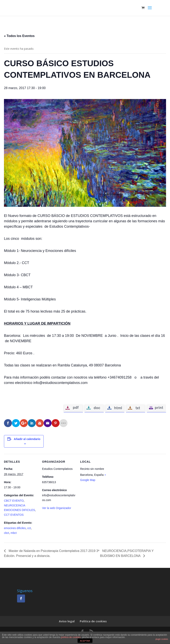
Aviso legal (67, 621)
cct (29, 528)
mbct (13, 533)
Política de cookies (93, 621)
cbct (7, 533)
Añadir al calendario (27, 439)
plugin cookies (162, 639)
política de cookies (71, 637)
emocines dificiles (15, 528)
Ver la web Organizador (57, 508)
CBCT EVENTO (14, 501)
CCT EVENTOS (14, 515)
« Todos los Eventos (19, 36)
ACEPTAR (85, 641)
